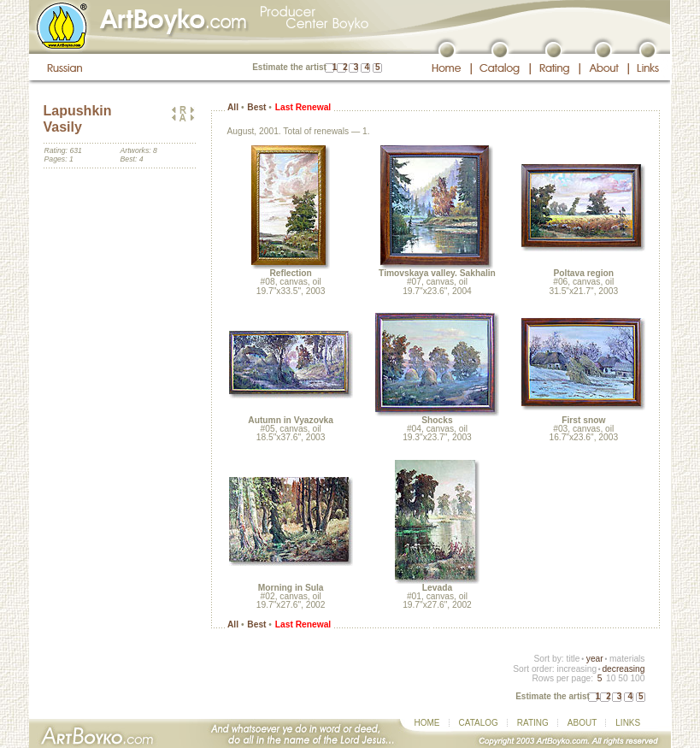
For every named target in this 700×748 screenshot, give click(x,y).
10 (611, 678)
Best (256, 107)
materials (627, 659)
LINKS (628, 723)
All (233, 107)
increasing (576, 669)
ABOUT (582, 723)
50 (623, 678)
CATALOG (479, 723)
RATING (533, 723)
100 (637, 678)
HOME (427, 723)
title (574, 659)
